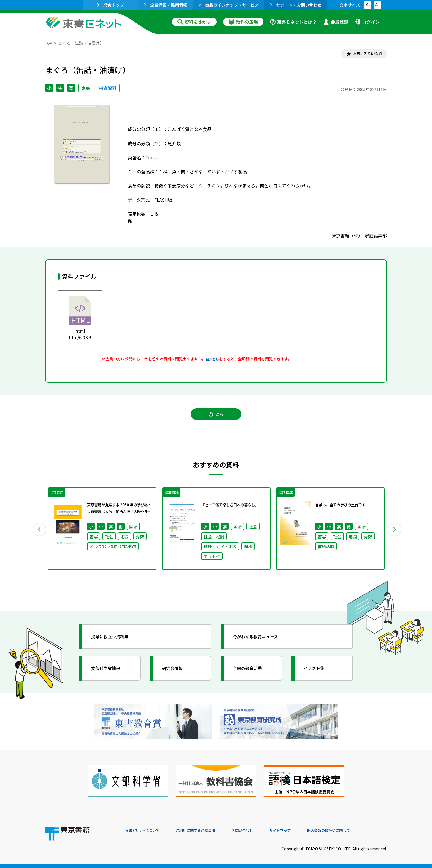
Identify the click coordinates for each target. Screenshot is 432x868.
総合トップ (110, 5)
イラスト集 (318, 677)
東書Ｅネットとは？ (293, 22)
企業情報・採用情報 (166, 5)
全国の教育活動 (252, 677)
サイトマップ (304, 831)
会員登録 (336, 22)
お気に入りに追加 (363, 55)
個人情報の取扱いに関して (360, 831)
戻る (216, 419)
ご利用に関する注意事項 (208, 831)
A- (368, 5)
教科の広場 (243, 22)
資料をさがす (194, 22)
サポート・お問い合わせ (296, 5)
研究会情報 (177, 677)
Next (395, 537)
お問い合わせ (262, 831)
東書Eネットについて (146, 831)
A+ (378, 5)
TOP (49, 43)
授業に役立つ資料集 (116, 645)
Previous (37, 537)
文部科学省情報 (111, 677)
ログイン (367, 22)
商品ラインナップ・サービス (229, 5)
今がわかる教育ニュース (262, 645)
